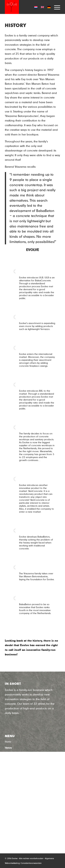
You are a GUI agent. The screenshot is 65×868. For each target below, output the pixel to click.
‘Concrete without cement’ (23, 782)
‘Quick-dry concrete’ (19, 789)
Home (8, 742)
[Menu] (55, 7)
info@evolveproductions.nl (22, 835)
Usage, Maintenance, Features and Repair (27, 765)
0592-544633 (14, 830)
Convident (25, 863)
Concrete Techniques (16, 754)
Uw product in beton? (16, 760)
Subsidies (10, 776)
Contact (9, 771)
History (8, 748)
